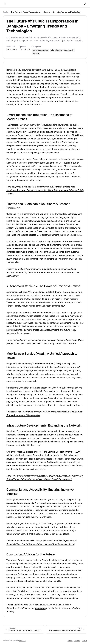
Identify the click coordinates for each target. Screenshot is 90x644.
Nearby (4, 100)
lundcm (22, 491)
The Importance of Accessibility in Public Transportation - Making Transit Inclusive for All (42, 428)
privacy (9, 494)
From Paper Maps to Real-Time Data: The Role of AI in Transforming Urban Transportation (44, 311)
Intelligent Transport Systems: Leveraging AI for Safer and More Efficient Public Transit (41, 228)
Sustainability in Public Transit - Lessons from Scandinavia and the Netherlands (42, 272)
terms (15, 494)
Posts (10, 100)
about (3, 494)
